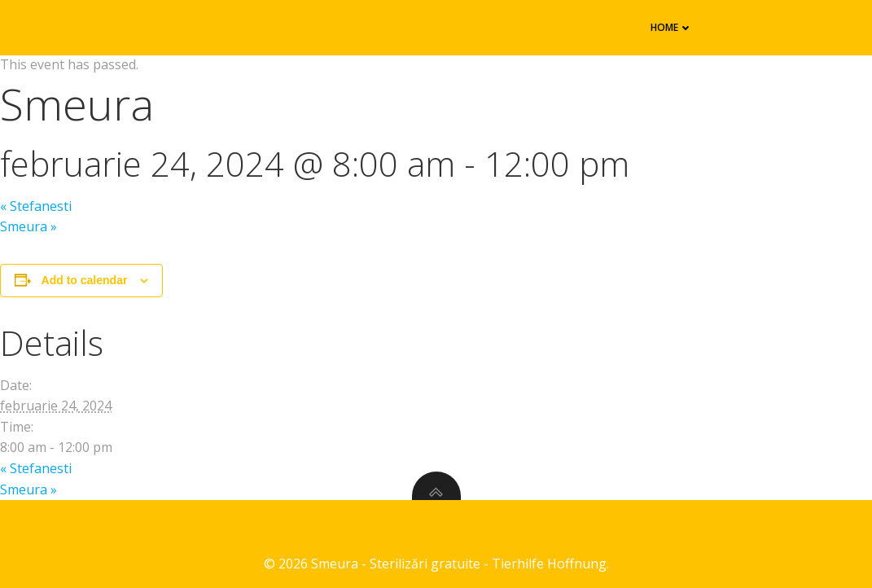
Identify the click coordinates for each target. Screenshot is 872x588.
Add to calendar (85, 280)
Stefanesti (36, 206)
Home (672, 27)
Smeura (28, 226)
